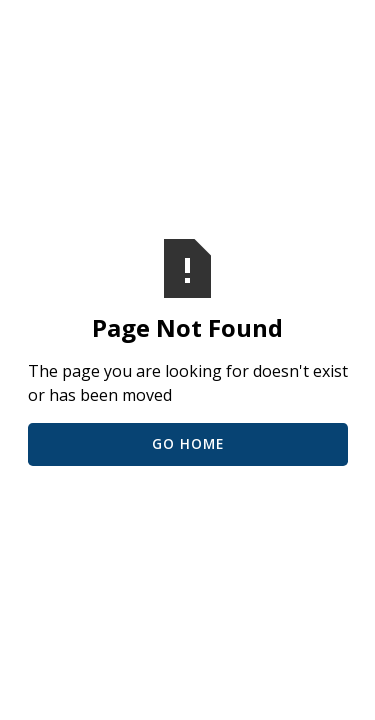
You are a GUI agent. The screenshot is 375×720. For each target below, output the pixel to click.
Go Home (188, 443)
